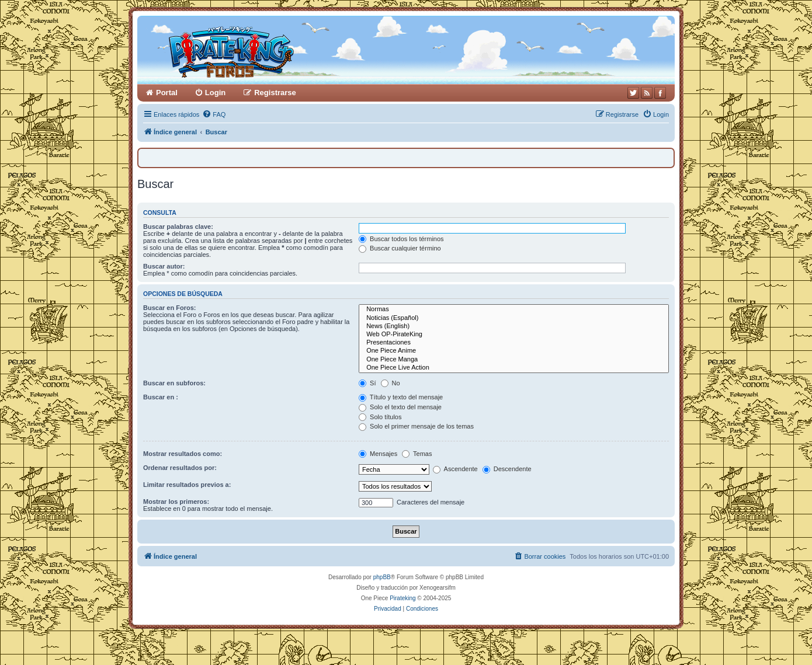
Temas (417, 454)
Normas (514, 309)
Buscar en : (161, 397)
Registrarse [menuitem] (275, 93)
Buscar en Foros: (169, 308)
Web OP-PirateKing (514, 335)
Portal (167, 93)
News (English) (514, 326)
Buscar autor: (164, 266)
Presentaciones (514, 343)
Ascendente (455, 469)
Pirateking (402, 598)
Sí (367, 383)
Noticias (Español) (514, 318)
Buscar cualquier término (400, 248)
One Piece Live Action (514, 368)
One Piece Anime (514, 351)
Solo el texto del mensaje (400, 407)
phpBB (382, 577)
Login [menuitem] (215, 93)
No (391, 383)
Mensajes (378, 454)
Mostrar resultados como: (183, 454)
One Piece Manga (514, 360)
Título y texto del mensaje (401, 397)
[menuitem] (214, 114)
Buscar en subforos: (174, 383)
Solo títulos (380, 417)
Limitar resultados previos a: (187, 485)
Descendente (507, 469)
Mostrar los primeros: (176, 502)
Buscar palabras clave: (178, 227)
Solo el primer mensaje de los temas (416, 426)
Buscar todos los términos (401, 239)
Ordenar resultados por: (180, 468)
